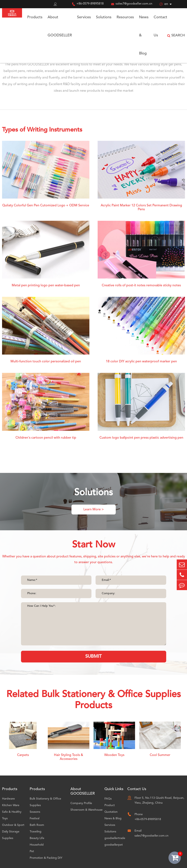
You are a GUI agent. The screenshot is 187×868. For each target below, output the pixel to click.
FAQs (108, 799)
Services (84, 17)
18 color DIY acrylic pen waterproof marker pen (141, 362)
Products (35, 17)
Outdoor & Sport (13, 825)
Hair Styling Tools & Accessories (69, 757)
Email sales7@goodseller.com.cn (151, 833)
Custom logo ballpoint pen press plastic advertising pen (141, 438)
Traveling (36, 832)
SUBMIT (93, 656)
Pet (32, 851)
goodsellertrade (115, 838)
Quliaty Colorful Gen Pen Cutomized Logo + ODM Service (46, 206)
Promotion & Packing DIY (46, 858)
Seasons (35, 812)
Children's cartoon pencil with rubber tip (46, 438)
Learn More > (94, 510)
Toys (5, 818)
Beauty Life (37, 838)
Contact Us (160, 26)
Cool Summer (160, 755)
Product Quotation (111, 809)
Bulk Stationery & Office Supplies (45, 802)
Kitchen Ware (11, 805)
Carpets (23, 755)
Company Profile (81, 803)
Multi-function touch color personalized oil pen (46, 362)
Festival (34, 818)
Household (37, 845)
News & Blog (144, 35)
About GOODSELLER (60, 26)
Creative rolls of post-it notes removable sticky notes (141, 285)
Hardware (8, 799)
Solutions (104, 17)
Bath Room (37, 825)
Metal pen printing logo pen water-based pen (46, 285)
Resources (125, 17)
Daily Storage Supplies (11, 835)
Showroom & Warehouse (86, 810)
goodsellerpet (114, 845)
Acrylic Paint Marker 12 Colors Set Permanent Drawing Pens (141, 207)
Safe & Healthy (12, 812)
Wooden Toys (114, 755)
